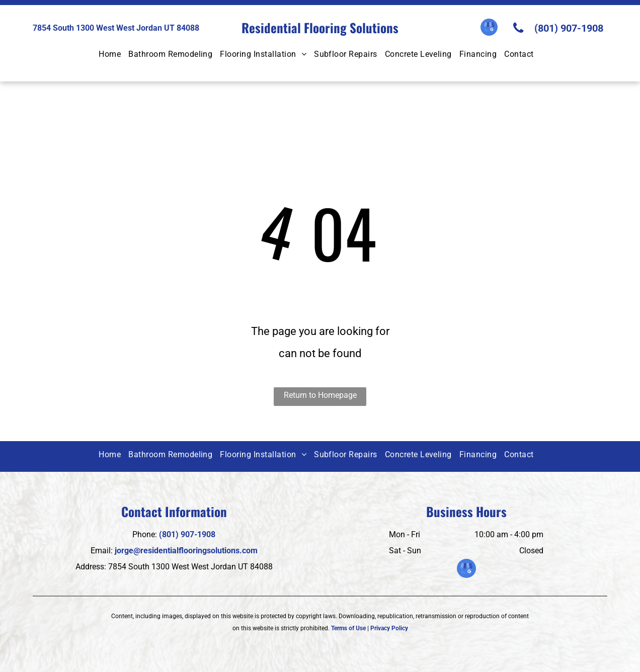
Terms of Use (348, 628)
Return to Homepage (320, 395)
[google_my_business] (489, 28)
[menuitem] (113, 55)
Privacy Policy (389, 628)
